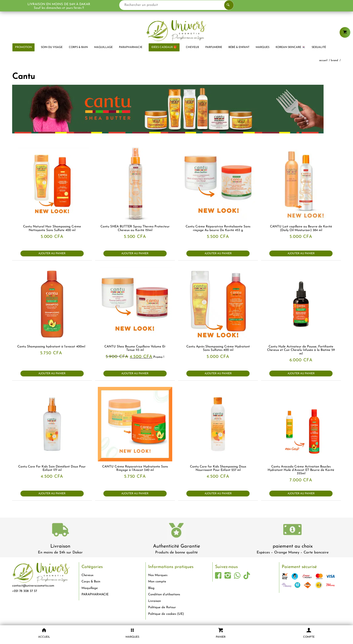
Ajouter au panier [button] (52, 254)
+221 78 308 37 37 (25, 591)
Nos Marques (158, 575)
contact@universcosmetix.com (33, 586)
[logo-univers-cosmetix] (176, 30)
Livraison (60, 546)
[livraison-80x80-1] (60, 531)
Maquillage (90, 588)
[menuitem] (23, 47)
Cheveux (87, 575)
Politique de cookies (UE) (166, 614)
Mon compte (157, 582)
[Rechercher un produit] (177, 5)
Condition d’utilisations (164, 594)
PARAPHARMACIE (95, 594)
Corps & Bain (91, 582)
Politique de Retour (162, 607)
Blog (151, 588)
